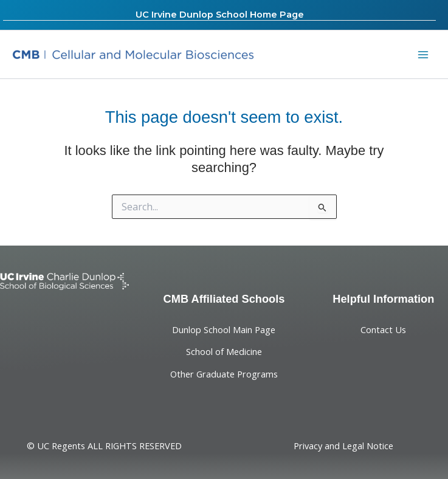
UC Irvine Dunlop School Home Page (220, 15)
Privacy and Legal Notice (343, 446)
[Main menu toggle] (423, 55)
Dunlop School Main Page (224, 329)
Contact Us (383, 329)
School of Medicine (224, 351)
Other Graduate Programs (224, 374)
